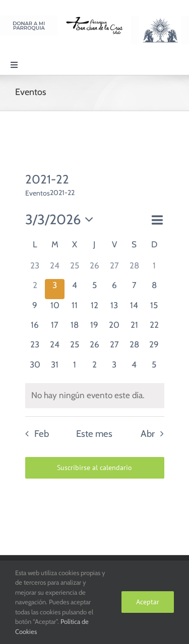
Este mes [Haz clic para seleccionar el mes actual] (94, 434)
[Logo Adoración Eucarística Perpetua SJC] (160, 20)
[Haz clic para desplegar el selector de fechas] (62, 220)
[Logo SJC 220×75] (94, 20)
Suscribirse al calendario (94, 468)
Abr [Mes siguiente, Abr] (148, 434)
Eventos (38, 193)
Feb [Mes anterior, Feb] (42, 434)
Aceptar (148, 602)
